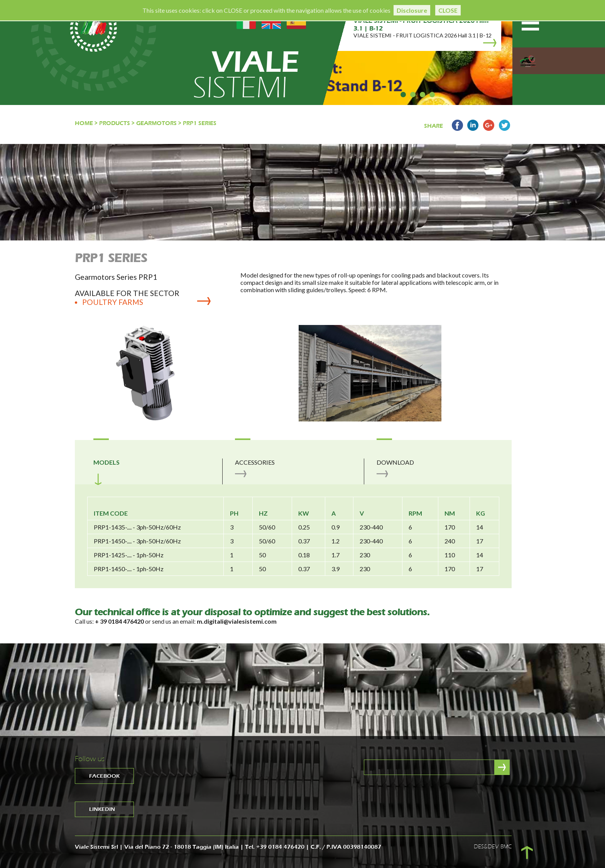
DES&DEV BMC (493, 847)
